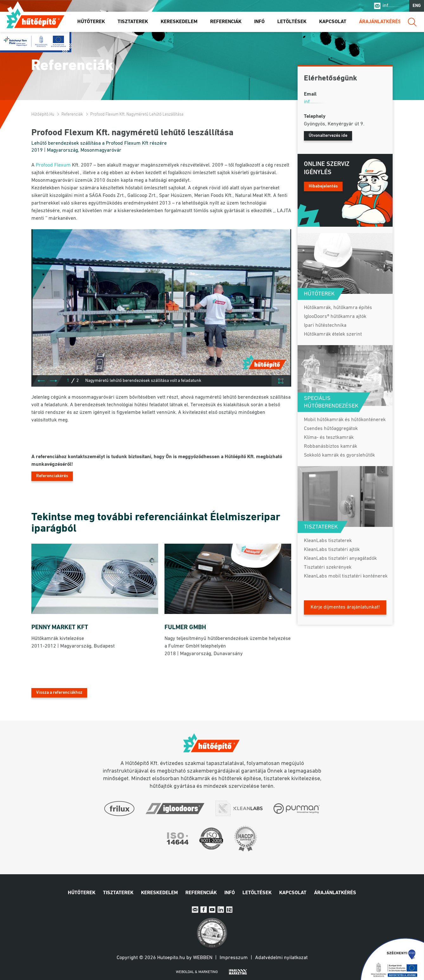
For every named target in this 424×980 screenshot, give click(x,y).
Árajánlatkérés (380, 22)
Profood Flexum (53, 165)
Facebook (204, 910)
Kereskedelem (179, 22)
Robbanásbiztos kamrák (331, 446)
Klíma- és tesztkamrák (329, 438)
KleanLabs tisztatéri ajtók (332, 550)
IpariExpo (229, 910)
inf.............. (394, 6)
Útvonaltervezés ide (328, 136)
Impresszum (234, 958)
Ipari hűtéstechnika (325, 326)
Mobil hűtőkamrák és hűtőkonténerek (345, 420)
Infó (259, 22)
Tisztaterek (133, 22)
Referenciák (226, 22)
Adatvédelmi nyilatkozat (281, 958)
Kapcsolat (333, 22)
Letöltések (292, 22)
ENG (417, 6)
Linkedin (221, 910)
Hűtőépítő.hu (35, 18)
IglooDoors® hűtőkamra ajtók (335, 317)
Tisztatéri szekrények (328, 567)
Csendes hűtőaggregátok (331, 429)
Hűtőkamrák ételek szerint (333, 334)
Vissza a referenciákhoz (59, 693)
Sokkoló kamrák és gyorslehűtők (339, 455)
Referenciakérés (52, 476)
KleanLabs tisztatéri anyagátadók (340, 559)
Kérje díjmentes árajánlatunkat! (345, 607)
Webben (203, 958)
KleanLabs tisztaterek (328, 541)
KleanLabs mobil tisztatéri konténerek (346, 576)
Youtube (212, 910)
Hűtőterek (91, 22)
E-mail (195, 910)
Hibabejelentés (323, 186)
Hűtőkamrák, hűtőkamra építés (338, 308)
